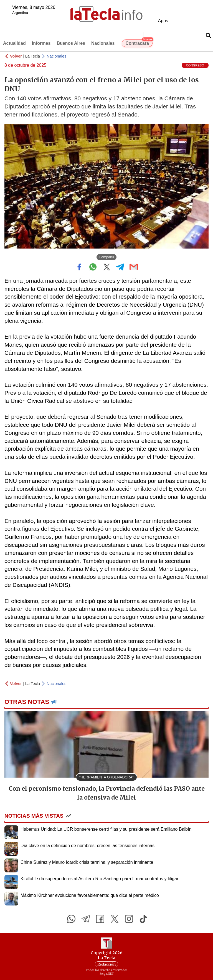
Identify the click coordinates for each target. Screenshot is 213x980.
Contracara (139, 43)
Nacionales (103, 43)
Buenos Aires (71, 43)
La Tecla (33, 56)
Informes (41, 43)
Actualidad (14, 43)
